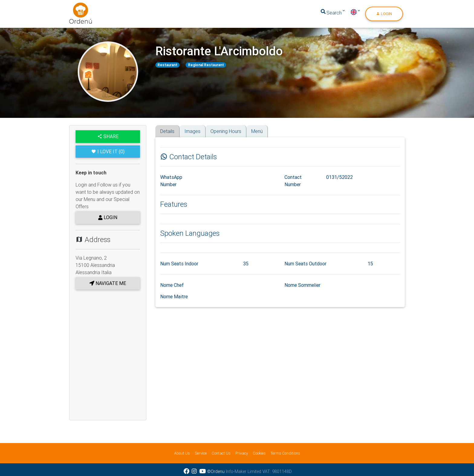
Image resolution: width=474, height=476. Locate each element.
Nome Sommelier (302, 285)
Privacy (242, 453)
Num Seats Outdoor (305, 264)
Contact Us (221, 453)
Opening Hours (226, 131)
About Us (182, 453)
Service (201, 453)
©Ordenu (216, 471)
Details (167, 131)
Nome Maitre (174, 296)
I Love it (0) (108, 151)
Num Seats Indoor (179, 264)
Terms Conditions (285, 453)
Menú (257, 131)
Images (192, 131)
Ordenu (77, 7)
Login (384, 15)
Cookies (259, 453)
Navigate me (108, 283)
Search (331, 14)
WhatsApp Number (171, 181)
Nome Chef (172, 285)
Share (108, 136)
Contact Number (293, 181)
